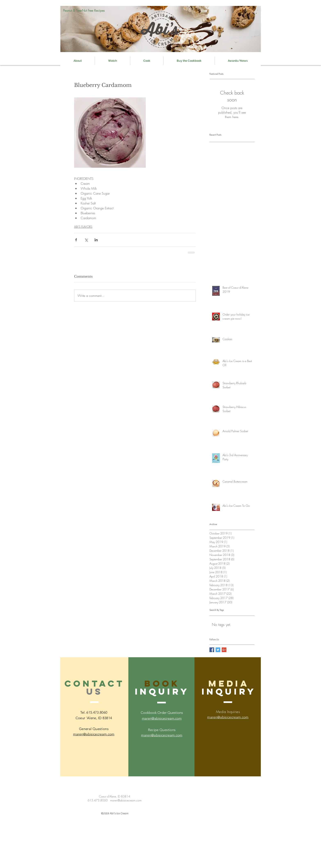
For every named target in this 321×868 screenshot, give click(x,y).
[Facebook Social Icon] (212, 650)
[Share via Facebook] (76, 240)
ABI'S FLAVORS (83, 227)
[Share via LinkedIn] (96, 240)
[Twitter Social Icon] (218, 650)
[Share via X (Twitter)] (86, 240)
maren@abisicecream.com (162, 735)
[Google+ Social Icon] (224, 650)
